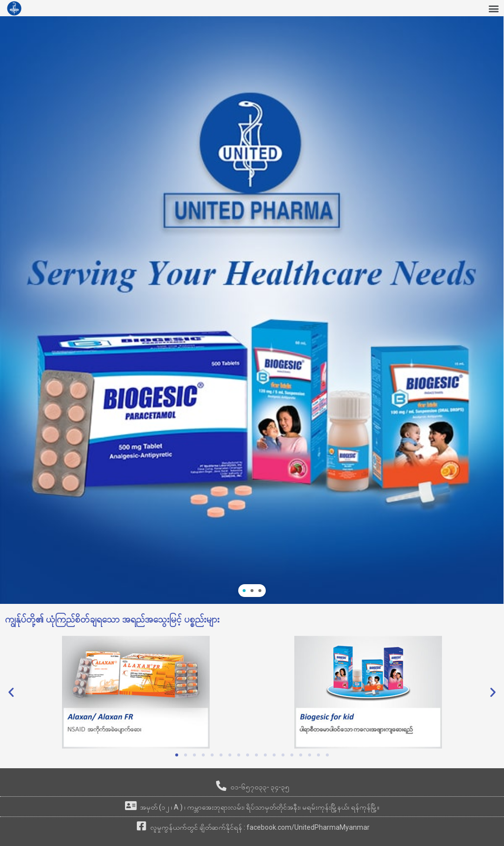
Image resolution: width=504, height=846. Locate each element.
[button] (493, 8)
